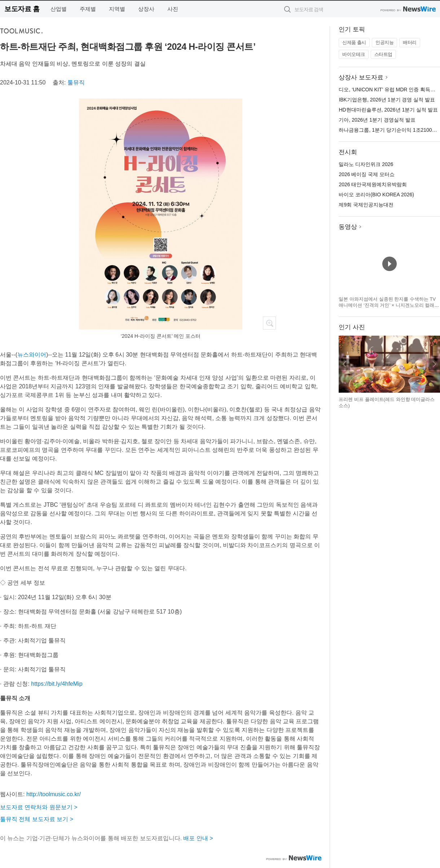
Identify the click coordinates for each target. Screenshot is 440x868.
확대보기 (269, 323)
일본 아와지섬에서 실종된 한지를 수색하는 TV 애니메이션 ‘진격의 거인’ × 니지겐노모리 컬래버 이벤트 (389, 305)
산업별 (59, 9)
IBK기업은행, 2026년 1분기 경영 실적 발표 (387, 100)
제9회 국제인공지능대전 (366, 205)
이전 (344, 364)
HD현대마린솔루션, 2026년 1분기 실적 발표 (388, 110)
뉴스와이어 (32, 355)
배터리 (410, 42)
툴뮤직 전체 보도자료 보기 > (37, 819)
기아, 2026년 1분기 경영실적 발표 (377, 120)
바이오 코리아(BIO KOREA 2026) (376, 195)
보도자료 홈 (22, 9)
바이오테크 (354, 54)
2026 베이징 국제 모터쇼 (367, 174)
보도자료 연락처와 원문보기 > (39, 807)
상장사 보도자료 (361, 77)
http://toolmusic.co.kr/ (54, 794)
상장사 (146, 9)
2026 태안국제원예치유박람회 (373, 184)
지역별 (117, 9)
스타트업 (383, 54)
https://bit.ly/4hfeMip (57, 684)
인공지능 (384, 42)
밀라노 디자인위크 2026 (366, 164)
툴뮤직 (76, 82)
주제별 (88, 9)
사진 (173, 9)
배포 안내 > (198, 838)
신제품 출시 (354, 42)
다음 (434, 364)
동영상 (348, 227)
